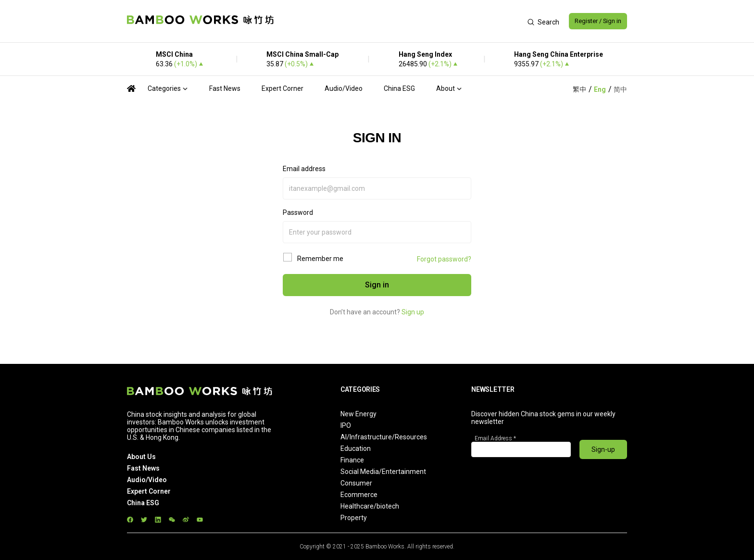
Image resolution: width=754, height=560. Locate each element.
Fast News (225, 88)
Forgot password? (444, 259)
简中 (620, 89)
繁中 (579, 89)
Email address (304, 169)
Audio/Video (344, 88)
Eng (600, 89)
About (446, 88)
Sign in (377, 285)
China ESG (399, 88)
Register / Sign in (594, 21)
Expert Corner (283, 88)
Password (298, 212)
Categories (164, 88)
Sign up (413, 312)
